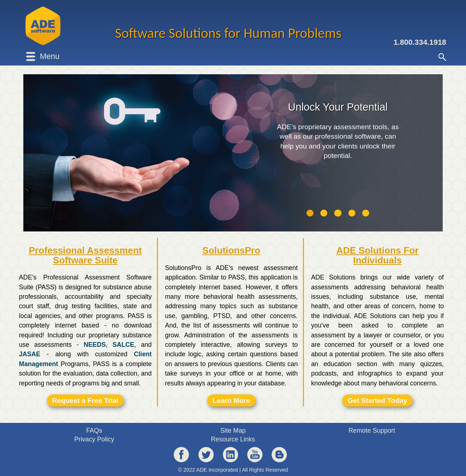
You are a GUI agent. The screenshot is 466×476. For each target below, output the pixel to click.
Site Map (233, 431)
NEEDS (95, 345)
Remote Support (372, 431)
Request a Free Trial (85, 400)
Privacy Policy (94, 439)
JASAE (30, 354)
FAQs (94, 431)
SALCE (123, 345)
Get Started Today (378, 400)
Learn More (231, 400)
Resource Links (233, 439)
